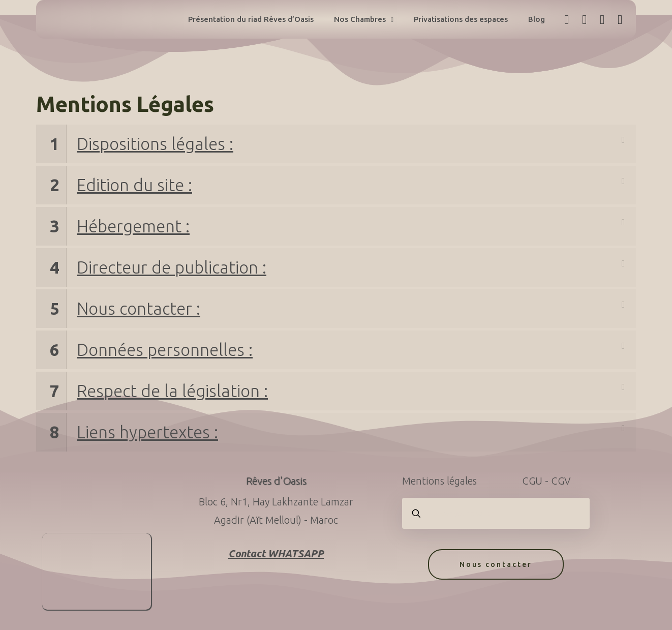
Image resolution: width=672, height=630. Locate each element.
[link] (336, 144)
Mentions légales (439, 481)
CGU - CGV (546, 481)
